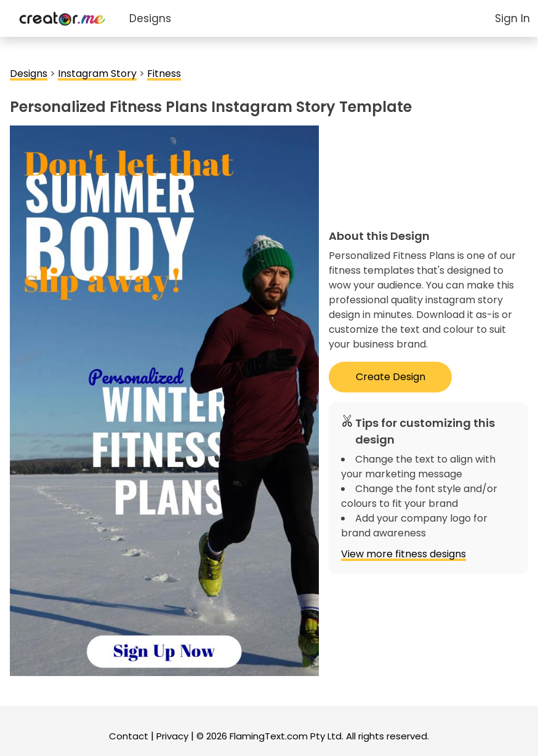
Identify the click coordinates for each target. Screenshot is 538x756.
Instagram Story (97, 74)
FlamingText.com (269, 736)
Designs (150, 18)
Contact (129, 736)
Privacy (172, 736)
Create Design (391, 377)
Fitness (164, 74)
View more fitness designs (403, 554)
